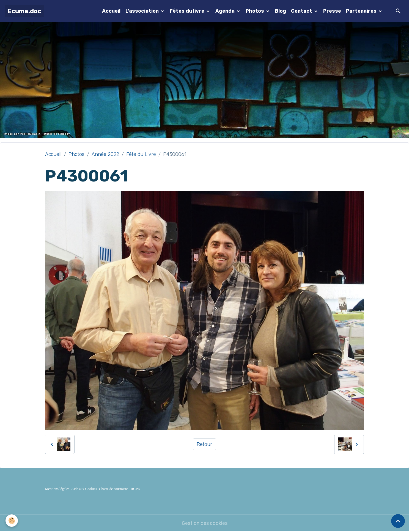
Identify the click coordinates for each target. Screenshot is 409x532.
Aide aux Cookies (84, 489)
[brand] (24, 11)
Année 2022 (105, 154)
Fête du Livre (141, 154)
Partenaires (362, 11)
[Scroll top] (398, 521)
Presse (332, 11)
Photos (255, 11)
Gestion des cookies (205, 523)
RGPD (135, 489)
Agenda (226, 11)
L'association (143, 11)
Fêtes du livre (188, 11)
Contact (302, 11)
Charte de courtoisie (113, 489)
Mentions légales (57, 489)
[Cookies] (12, 521)
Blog (281, 11)
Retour (204, 444)
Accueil (111, 11)
